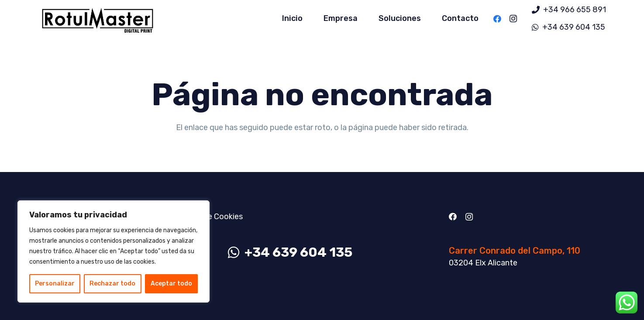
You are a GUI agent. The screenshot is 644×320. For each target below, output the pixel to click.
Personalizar (55, 284)
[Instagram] (513, 19)
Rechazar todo (112, 284)
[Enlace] (98, 19)
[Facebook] (497, 19)
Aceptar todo (171, 284)
